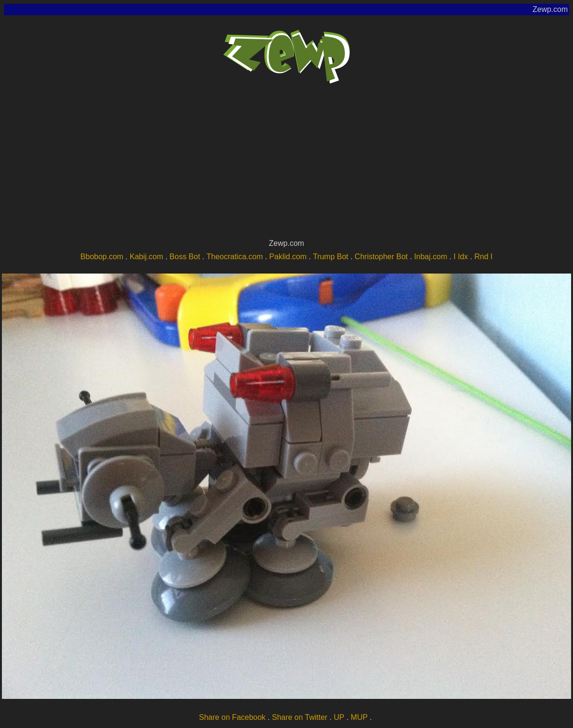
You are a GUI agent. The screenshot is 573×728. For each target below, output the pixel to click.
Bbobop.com (102, 257)
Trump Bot (331, 257)
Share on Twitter (300, 717)
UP (339, 717)
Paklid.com (288, 257)
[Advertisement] (286, 165)
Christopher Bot (381, 257)
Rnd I (483, 257)
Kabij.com (146, 257)
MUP (359, 717)
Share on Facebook (232, 717)
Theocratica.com (235, 257)
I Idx (461, 257)
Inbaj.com (431, 257)
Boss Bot (185, 257)
